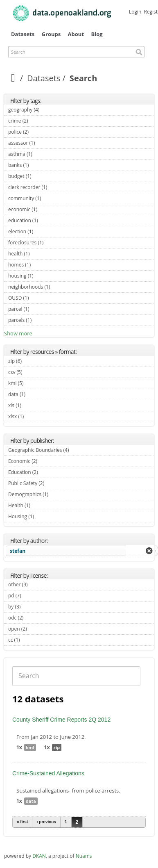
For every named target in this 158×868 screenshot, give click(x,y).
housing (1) (43, 276)
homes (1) (40, 265)
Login (135, 12)
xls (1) (31, 405)
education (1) (47, 220)
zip (57, 747)
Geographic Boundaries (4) (79, 450)
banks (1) (38, 165)
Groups (51, 34)
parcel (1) (39, 309)
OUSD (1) (38, 298)
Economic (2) (47, 461)
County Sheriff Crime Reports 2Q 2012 (61, 720)
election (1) (43, 231)
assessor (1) (44, 143)
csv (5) (32, 372)
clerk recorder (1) (57, 187)
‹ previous (46, 822)
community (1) (51, 198)
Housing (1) (44, 516)
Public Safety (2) (54, 483)
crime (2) (38, 121)
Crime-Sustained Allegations (48, 773)
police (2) (38, 132)
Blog (97, 34)
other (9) (37, 584)
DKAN (39, 856)
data (31, 801)
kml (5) (33, 383)
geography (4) (49, 110)
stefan (18, 551)
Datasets (23, 34)
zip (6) (31, 361)
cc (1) (29, 640)
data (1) (35, 394)
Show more (18, 333)
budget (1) (41, 176)
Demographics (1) (58, 494)
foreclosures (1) (53, 243)
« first (22, 822)
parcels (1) (41, 320)
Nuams (84, 856)
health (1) (39, 254)
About (76, 34)
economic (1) (47, 209)
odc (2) (33, 618)
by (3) (30, 607)
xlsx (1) (33, 416)
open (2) (36, 629)
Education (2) (47, 472)
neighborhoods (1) (60, 287)
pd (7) (31, 596)
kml (30, 747)
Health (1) (40, 505)
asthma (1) (42, 154)
